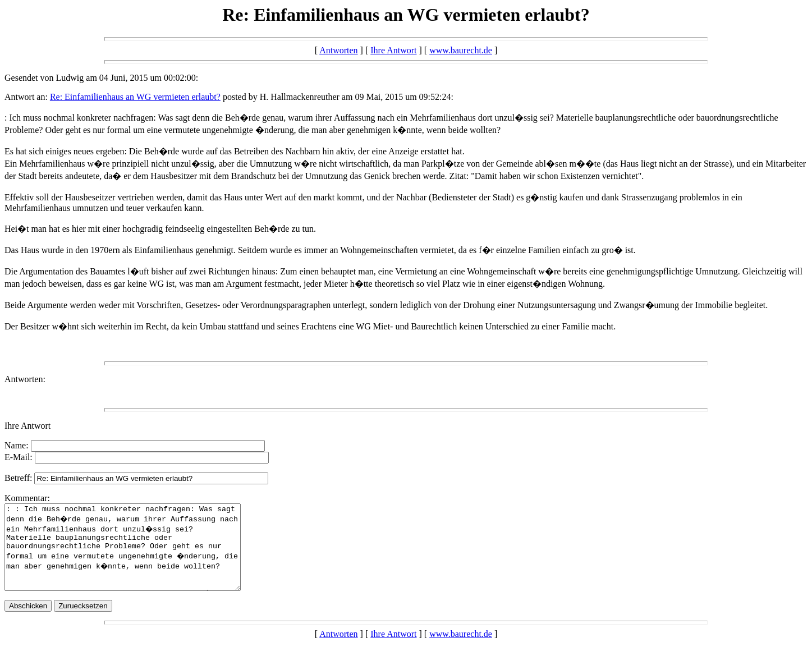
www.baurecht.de (461, 50)
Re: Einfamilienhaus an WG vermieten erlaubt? (135, 97)
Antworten (338, 50)
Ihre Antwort (393, 50)
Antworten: (25, 379)
